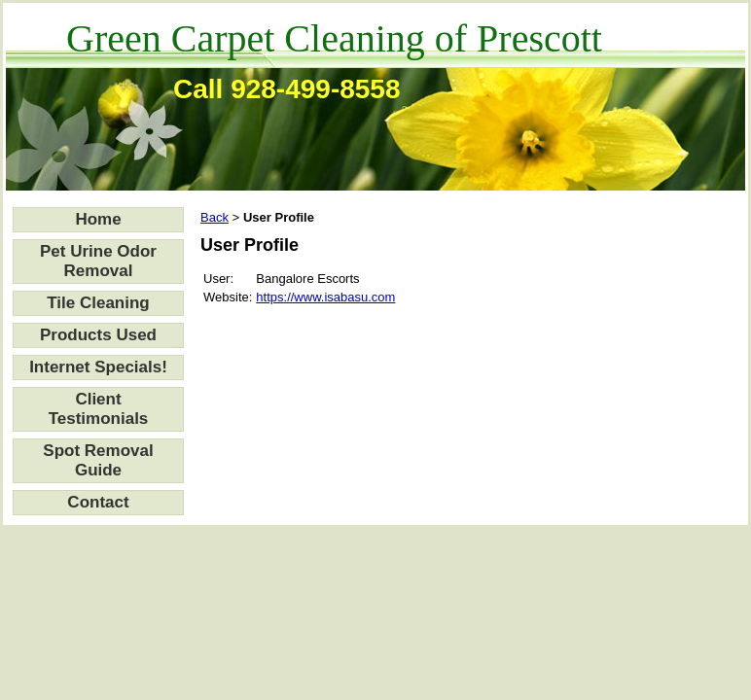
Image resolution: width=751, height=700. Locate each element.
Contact (98, 502)
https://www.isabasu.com (325, 297)
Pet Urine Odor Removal (98, 261)
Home (98, 219)
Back (215, 217)
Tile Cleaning (98, 303)
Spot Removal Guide (98, 460)
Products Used (98, 335)
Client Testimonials (99, 409)
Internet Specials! (98, 367)
